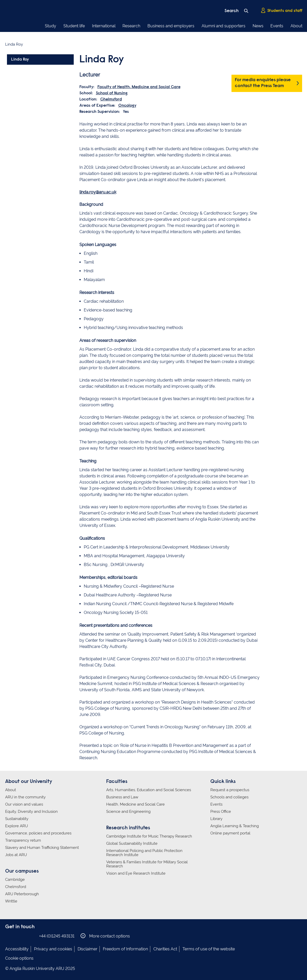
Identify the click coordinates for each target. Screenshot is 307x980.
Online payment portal (230, 833)
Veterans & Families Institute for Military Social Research (147, 864)
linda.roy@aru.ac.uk (98, 192)
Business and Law (122, 797)
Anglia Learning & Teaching (235, 826)
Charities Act (165, 949)
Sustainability (17, 819)
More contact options (105, 936)
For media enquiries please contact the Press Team (263, 83)
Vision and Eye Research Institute (136, 873)
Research (131, 26)
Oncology (127, 106)
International (104, 26)
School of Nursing (112, 93)
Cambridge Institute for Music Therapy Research (149, 836)
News (258, 26)
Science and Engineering (128, 812)
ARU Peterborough (22, 894)
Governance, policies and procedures (38, 833)
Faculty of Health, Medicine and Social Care (139, 87)
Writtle (11, 901)
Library (216, 819)
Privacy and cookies (53, 949)
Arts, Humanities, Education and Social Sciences (149, 790)
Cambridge (15, 880)
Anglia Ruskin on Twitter (24, 936)
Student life (74, 26)
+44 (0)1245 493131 (57, 936)
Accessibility (17, 949)
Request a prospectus (230, 790)
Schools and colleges (229, 797)
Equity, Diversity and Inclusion (31, 812)
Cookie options (19, 958)
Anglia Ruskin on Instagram (16, 936)
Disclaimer (88, 949)
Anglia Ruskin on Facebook (9, 936)
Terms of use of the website (209, 949)
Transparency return (23, 840)
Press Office (221, 812)
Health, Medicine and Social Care (135, 804)
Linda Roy (20, 60)
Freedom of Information (125, 949)
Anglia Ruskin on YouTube (32, 936)
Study (51, 26)
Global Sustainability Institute (132, 843)
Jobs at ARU (16, 855)
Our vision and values (24, 804)
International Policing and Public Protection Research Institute (144, 853)
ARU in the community (25, 797)
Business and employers (171, 26)
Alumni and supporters (223, 26)
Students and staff (281, 11)
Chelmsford (111, 99)
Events (277, 26)
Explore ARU (16, 826)
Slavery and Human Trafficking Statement (42, 848)
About (296, 26)
